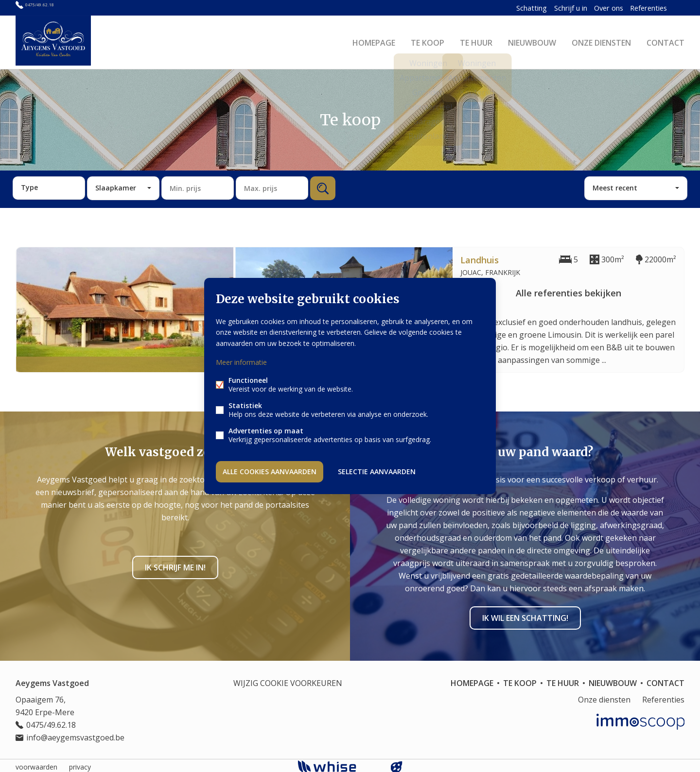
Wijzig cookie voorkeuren (288, 680)
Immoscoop (640, 719)
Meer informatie (241, 363)
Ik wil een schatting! (525, 615)
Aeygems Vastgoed (52, 680)
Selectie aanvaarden (377, 471)
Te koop (428, 41)
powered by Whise (339, 763)
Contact (665, 41)
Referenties (637, 8)
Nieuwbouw (532, 41)
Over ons (593, 8)
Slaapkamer (116, 185)
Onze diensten (601, 41)
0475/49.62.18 (49, 8)
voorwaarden (36, 764)
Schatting (508, 8)
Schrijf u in (551, 8)
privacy (80, 764)
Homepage (374, 41)
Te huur (476, 41)
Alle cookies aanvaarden (270, 471)
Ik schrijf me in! (175, 565)
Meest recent (615, 185)
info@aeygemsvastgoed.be (75, 735)
